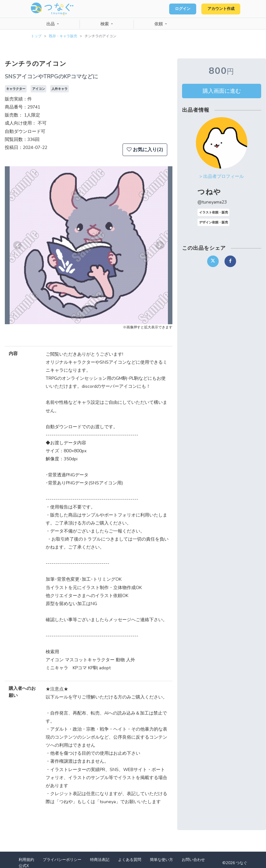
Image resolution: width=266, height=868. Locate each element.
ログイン (175, 9)
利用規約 (26, 860)
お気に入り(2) (145, 150)
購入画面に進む (222, 91)
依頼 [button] (159, 24)
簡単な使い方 (161, 860)
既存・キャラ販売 (63, 36)
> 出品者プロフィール (222, 176)
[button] (17, 245)
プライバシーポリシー (62, 860)
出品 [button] (51, 24)
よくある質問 (130, 860)
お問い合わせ (193, 860)
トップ (36, 36)
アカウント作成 (218, 9)
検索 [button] (105, 24)
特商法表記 (100, 860)
